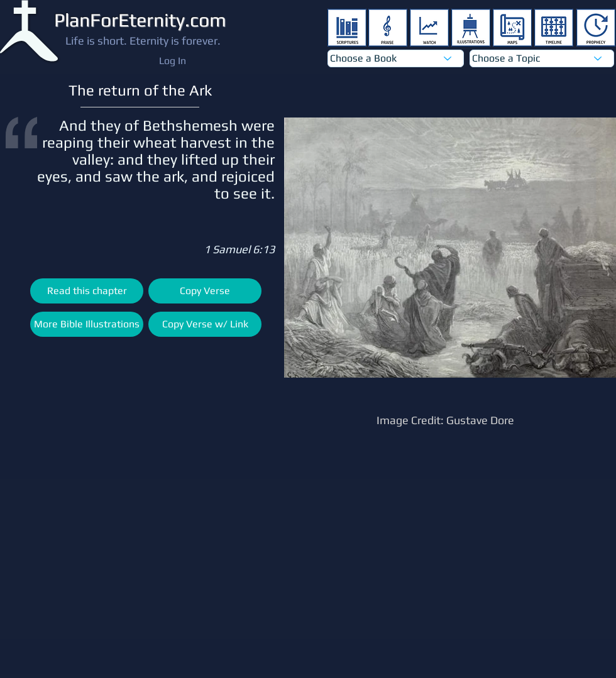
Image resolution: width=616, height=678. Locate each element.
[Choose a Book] (396, 58)
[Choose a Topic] (542, 58)
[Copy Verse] (205, 291)
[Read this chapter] (87, 291)
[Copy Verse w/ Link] (205, 324)
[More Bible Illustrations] (87, 324)
